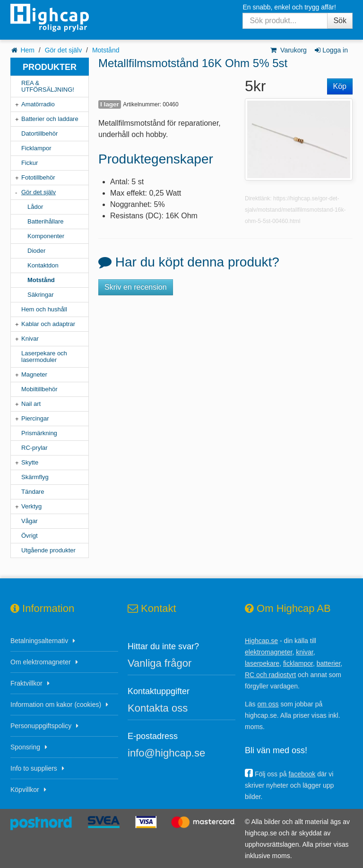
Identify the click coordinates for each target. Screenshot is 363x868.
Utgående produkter (48, 550)
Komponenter (46, 236)
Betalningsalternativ (39, 641)
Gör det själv (64, 50)
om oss (268, 704)
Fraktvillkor (26, 683)
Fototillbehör (38, 177)
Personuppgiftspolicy (41, 726)
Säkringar (41, 295)
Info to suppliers (34, 768)
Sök (340, 21)
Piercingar (35, 418)
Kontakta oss (158, 708)
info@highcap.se (166, 753)
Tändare (33, 492)
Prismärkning (39, 433)
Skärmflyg (35, 477)
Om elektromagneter (41, 662)
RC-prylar (35, 448)
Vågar (30, 521)
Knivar (30, 339)
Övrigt (30, 536)
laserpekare (262, 663)
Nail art (31, 404)
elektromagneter (268, 652)
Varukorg (288, 50)
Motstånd (106, 50)
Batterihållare (46, 221)
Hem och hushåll (44, 309)
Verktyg (31, 506)
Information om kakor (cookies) (56, 705)
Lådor (35, 207)
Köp (340, 86)
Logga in (331, 50)
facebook (302, 774)
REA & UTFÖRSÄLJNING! (48, 86)
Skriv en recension (136, 287)
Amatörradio (38, 104)
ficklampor (298, 663)
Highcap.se (261, 641)
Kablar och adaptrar (48, 324)
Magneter (34, 374)
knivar (305, 652)
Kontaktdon (43, 265)
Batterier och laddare (50, 119)
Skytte (30, 462)
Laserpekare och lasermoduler (44, 357)
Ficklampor (36, 148)
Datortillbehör (39, 133)
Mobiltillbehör (39, 389)
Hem (27, 50)
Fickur (30, 163)
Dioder (36, 251)
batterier (329, 663)
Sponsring (25, 747)
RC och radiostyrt (270, 675)
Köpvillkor (25, 790)
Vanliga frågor (160, 663)
